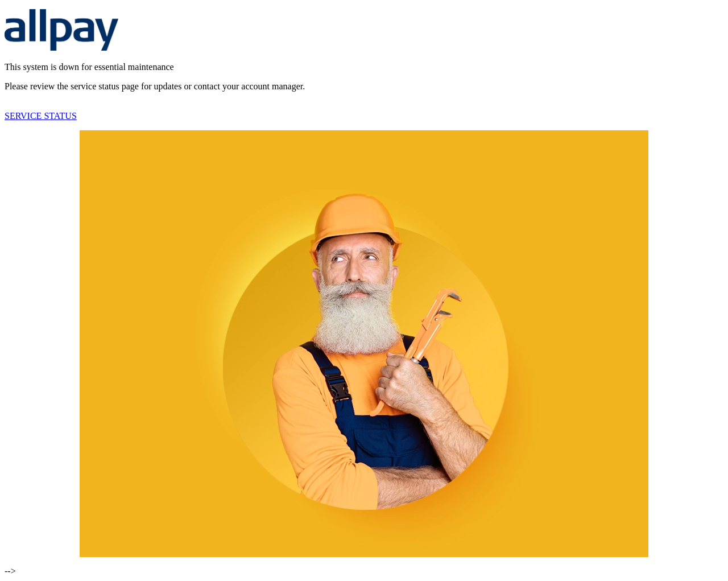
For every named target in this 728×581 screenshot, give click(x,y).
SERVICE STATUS (41, 116)
